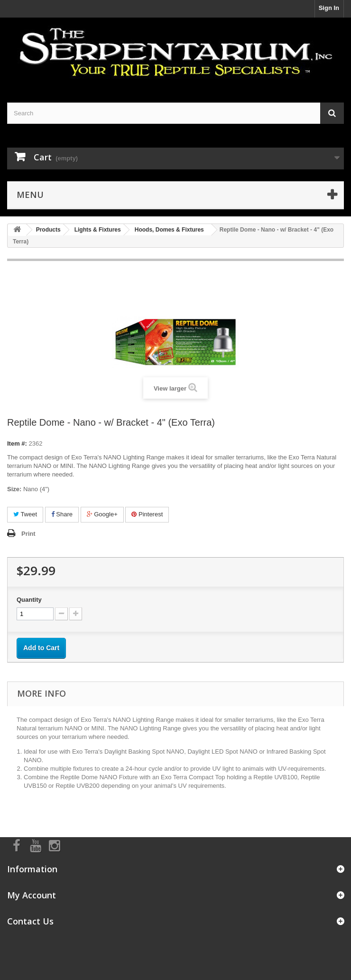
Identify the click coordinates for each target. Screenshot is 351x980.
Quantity (29, 600)
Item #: (17, 443)
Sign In (329, 8)
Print (28, 534)
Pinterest (147, 514)
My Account (32, 895)
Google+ (102, 514)
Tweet (25, 514)
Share (62, 514)
